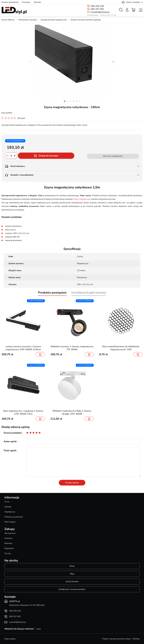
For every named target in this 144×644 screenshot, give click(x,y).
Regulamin (9, 548)
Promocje (26, 2)
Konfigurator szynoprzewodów (72, 589)
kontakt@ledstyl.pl (100, 12)
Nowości (37, 2)
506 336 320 (97, 6)
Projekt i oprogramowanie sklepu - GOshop (121, 639)
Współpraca (10, 512)
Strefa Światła (72, 582)
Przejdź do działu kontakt (19, 629)
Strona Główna (8, 20)
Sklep (72, 566)
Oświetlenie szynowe (28, 20)
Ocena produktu (13, 433)
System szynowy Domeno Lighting (86, 20)
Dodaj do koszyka (48, 156)
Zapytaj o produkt (113, 156)
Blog (72, 574)
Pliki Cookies (10, 522)
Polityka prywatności (14, 517)
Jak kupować (10, 533)
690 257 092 (97, 9)
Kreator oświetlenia (10, 2)
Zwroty (8, 553)
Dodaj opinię (72, 483)
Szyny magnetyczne (82, 199)
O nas (7, 502)
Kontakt (8, 507)
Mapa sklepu (10, 639)
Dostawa (8, 538)
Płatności (8, 543)
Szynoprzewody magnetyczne (54, 20)
